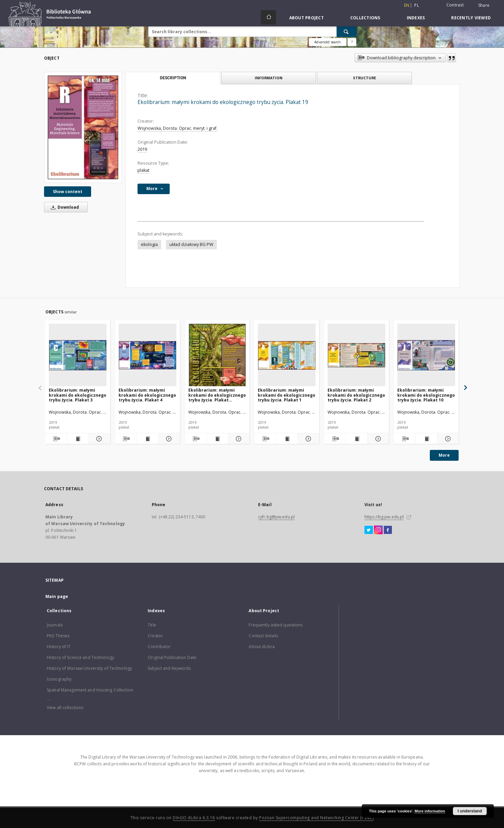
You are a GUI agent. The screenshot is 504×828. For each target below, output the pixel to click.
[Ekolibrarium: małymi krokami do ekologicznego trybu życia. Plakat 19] (83, 127)
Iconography (59, 679)
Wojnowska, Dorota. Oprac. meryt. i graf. (177, 128)
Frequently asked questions (276, 625)
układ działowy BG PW (191, 244)
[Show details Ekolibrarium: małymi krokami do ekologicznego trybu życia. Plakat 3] (98, 439)
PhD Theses (58, 636)
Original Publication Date (172, 657)
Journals (55, 625)
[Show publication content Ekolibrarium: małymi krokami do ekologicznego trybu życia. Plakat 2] (356, 439)
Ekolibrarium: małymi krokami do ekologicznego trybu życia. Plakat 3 (78, 395)
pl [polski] (417, 5)
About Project (307, 18)
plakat (143, 170)
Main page (57, 596)
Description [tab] (173, 78)
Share (484, 5)
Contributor (159, 647)
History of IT (59, 647)
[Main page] (268, 17)
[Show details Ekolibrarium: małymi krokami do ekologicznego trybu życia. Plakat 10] (447, 439)
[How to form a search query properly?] (352, 42)
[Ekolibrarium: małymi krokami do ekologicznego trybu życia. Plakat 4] (148, 355)
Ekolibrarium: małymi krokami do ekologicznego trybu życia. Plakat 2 (356, 395)
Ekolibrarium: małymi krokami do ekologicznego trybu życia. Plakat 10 (426, 395)
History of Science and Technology (80, 657)
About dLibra (261, 647)
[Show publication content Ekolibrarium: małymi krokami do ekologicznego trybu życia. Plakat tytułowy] (217, 439)
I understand (470, 811)
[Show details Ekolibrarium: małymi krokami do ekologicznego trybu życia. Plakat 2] (377, 439)
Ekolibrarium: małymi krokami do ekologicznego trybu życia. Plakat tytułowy (217, 395)
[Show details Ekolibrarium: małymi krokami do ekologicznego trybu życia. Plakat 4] (168, 439)
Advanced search (328, 42)
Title (152, 625)
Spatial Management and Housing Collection (90, 690)
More (444, 455)
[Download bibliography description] (56, 439)
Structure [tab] (364, 78)
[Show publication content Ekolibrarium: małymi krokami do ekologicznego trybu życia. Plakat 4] (148, 439)
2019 (142, 149)
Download (64, 207)
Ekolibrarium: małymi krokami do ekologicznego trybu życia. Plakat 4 (147, 395)
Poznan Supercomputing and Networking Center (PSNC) (316, 818)
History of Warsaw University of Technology (89, 668)
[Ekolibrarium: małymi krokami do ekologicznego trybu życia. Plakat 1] (287, 355)
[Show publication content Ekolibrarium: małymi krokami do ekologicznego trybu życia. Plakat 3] (78, 439)
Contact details (263, 636)
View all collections (65, 708)
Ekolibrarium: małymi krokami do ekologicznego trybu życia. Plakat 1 (287, 395)
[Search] (346, 32)
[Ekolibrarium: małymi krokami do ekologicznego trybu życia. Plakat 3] (78, 355)
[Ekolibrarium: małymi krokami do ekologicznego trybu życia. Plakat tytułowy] (217, 355)
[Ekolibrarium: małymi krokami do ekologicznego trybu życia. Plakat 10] (426, 355)
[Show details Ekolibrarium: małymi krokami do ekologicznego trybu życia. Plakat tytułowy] (238, 439)
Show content (68, 192)
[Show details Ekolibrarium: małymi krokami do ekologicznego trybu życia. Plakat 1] (307, 439)
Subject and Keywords (169, 668)
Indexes (416, 18)
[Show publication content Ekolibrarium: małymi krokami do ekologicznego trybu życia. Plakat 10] (426, 439)
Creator (155, 636)
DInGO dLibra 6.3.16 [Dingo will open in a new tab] (194, 818)
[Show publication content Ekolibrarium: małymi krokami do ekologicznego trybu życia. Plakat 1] (287, 439)
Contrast (455, 5)
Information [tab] (269, 78)
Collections (365, 18)
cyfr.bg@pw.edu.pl (276, 517)
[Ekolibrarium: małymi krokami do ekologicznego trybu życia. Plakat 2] (356, 355)
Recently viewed (471, 18)
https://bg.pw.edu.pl (384, 517)
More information (430, 811)
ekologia (149, 244)
